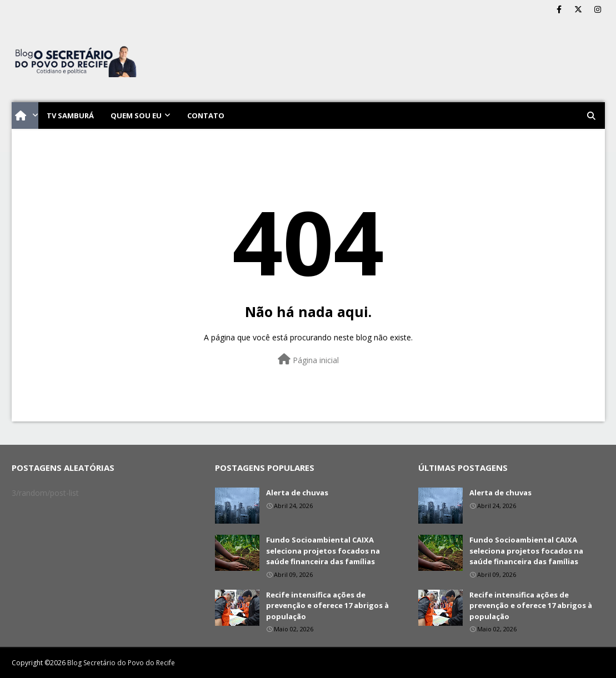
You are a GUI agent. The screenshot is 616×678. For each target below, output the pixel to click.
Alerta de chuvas (297, 493)
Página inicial (308, 360)
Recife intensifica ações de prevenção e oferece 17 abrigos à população (327, 606)
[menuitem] (25, 115)
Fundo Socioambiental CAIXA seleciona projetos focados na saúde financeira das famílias (323, 551)
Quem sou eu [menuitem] (136, 115)
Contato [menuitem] (206, 115)
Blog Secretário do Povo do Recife (121, 663)
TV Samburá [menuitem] (70, 115)
